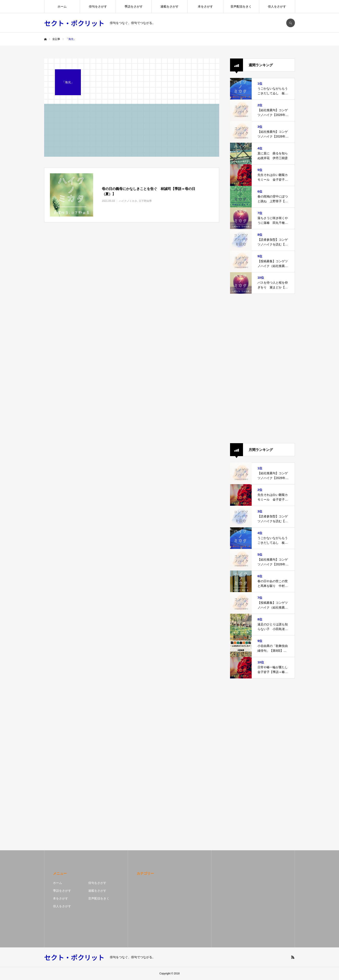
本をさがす (205, 6)
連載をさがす (169, 6)
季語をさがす (134, 6)
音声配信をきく (241, 6)
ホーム (62, 6)
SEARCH (291, 23)
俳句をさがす (98, 6)
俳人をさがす (277, 6)
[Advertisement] (262, 368)
